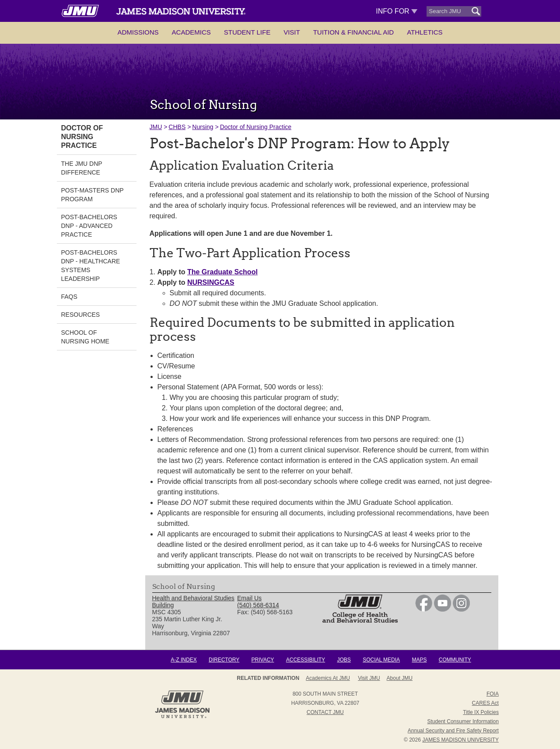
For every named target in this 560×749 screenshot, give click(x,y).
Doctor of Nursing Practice (256, 127)
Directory (224, 660)
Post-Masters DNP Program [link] (93, 195)
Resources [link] (81, 315)
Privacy (263, 660)
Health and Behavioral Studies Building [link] (193, 602)
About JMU (400, 678)
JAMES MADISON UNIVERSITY (460, 740)
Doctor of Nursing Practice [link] (82, 137)
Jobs (344, 660)
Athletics (425, 32)
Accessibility (306, 660)
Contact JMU (325, 712)
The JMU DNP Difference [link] (82, 168)
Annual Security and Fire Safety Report (453, 731)
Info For (397, 11)
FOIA (493, 694)
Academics (191, 32)
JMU (156, 127)
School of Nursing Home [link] (85, 337)
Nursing (203, 127)
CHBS (177, 127)
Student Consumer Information (463, 721)
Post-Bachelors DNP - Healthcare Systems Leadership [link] (91, 266)
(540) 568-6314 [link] (258, 605)
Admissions (138, 32)
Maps (419, 660)
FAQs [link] (69, 297)
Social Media (381, 660)
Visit (292, 32)
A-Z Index (184, 660)
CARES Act (485, 703)
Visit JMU (369, 678)
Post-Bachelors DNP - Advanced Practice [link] (89, 226)
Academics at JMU (328, 678)
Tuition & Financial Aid (353, 32)
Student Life (247, 32)
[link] (424, 609)
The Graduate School (222, 272)
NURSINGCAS (211, 282)
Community (455, 660)
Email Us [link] (249, 598)
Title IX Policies (481, 712)
